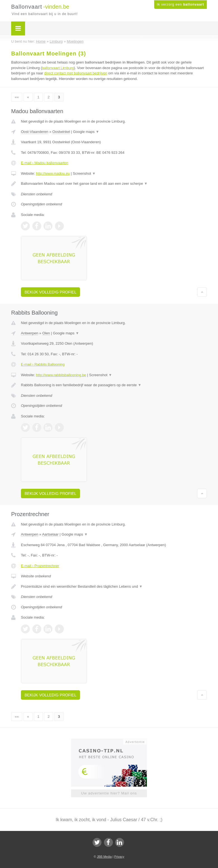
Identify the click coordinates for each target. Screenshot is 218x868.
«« (17, 97)
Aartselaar (50, 534)
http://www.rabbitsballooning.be (61, 375)
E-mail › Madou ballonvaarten (45, 163)
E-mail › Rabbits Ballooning (43, 364)
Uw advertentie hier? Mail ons (109, 793)
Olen (46, 333)
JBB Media (104, 857)
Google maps (86, 132)
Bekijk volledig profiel (50, 292)
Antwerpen (30, 333)
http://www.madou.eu (53, 173)
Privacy (119, 857)
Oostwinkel (61, 132)
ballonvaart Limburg (58, 68)
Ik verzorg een (181, 4)
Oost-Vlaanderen (35, 132)
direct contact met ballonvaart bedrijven (76, 73)
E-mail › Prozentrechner (40, 566)
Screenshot (84, 173)
